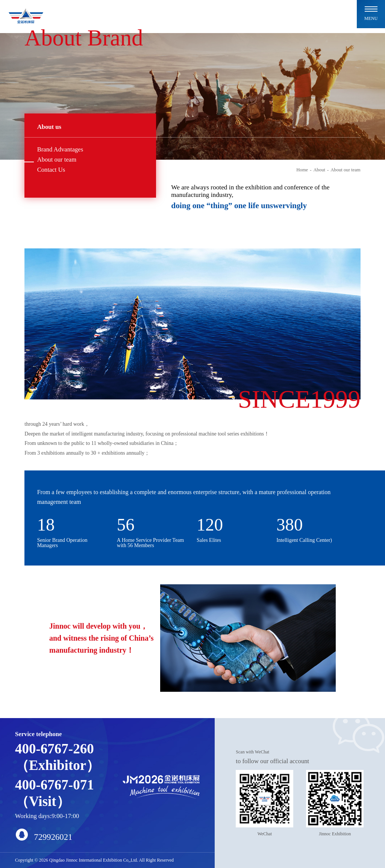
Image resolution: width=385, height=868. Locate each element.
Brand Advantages (60, 149)
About (319, 170)
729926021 (44, 835)
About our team (57, 160)
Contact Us (51, 170)
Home (302, 170)
